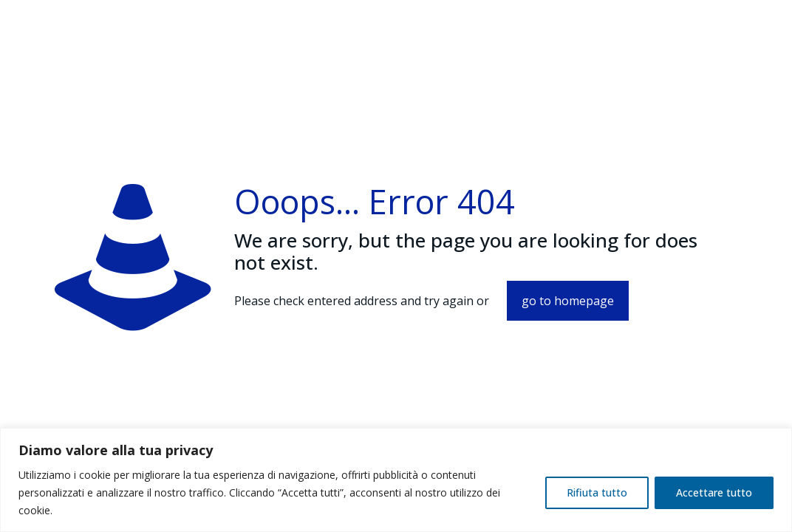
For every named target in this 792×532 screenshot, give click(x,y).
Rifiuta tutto (597, 492)
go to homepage (568, 301)
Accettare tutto (714, 492)
